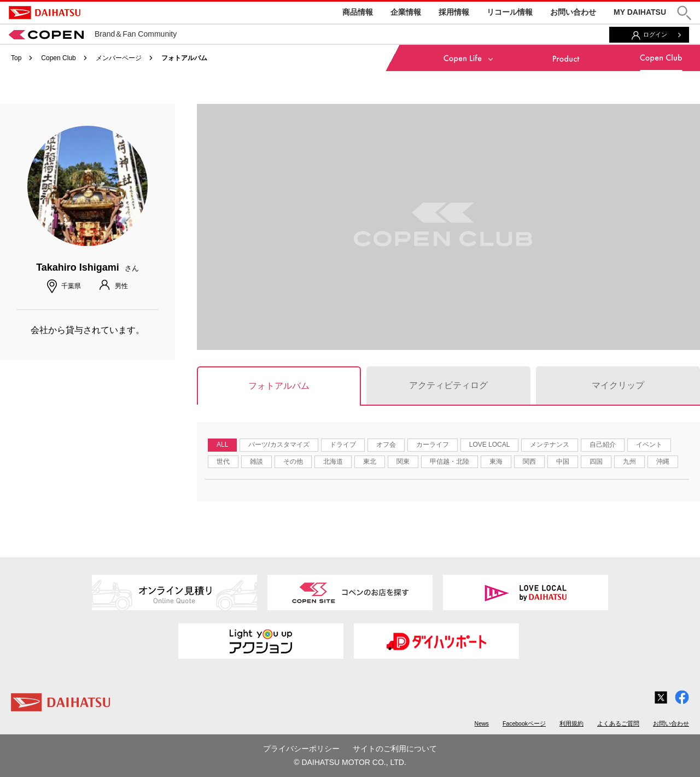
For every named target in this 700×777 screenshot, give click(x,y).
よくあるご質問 (618, 723)
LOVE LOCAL (490, 445)
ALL (222, 445)
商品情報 (358, 12)
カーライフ (433, 445)
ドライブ (343, 445)
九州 (629, 461)
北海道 (333, 461)
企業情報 (406, 12)
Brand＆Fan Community (93, 34)
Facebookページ (524, 723)
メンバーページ (119, 58)
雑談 (256, 461)
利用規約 (571, 723)
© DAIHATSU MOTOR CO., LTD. (350, 762)
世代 (223, 461)
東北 (370, 461)
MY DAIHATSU (640, 12)
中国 (563, 461)
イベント (649, 445)
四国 (596, 461)
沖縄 (663, 461)
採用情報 (454, 12)
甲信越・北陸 (450, 461)
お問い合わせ (573, 12)
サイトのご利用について (395, 749)
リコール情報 (510, 12)
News (482, 723)
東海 (496, 461)
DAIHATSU (45, 13)
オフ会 (386, 445)
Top (16, 58)
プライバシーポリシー (301, 749)
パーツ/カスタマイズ (279, 445)
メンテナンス (550, 445)
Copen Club (58, 58)
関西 (529, 461)
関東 (403, 461)
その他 (293, 461)
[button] (684, 13)
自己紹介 (603, 445)
